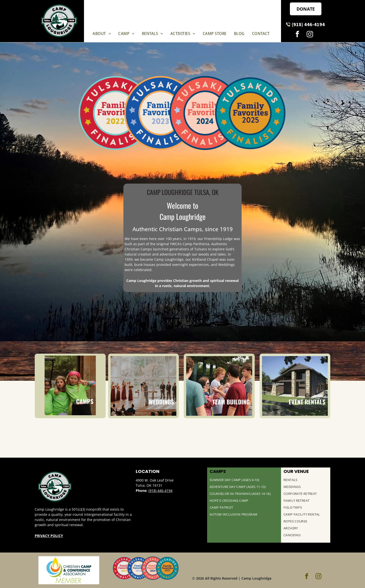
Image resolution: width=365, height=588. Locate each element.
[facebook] (297, 35)
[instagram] (310, 35)
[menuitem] (102, 34)
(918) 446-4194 (160, 491)
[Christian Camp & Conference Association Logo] (69, 570)
